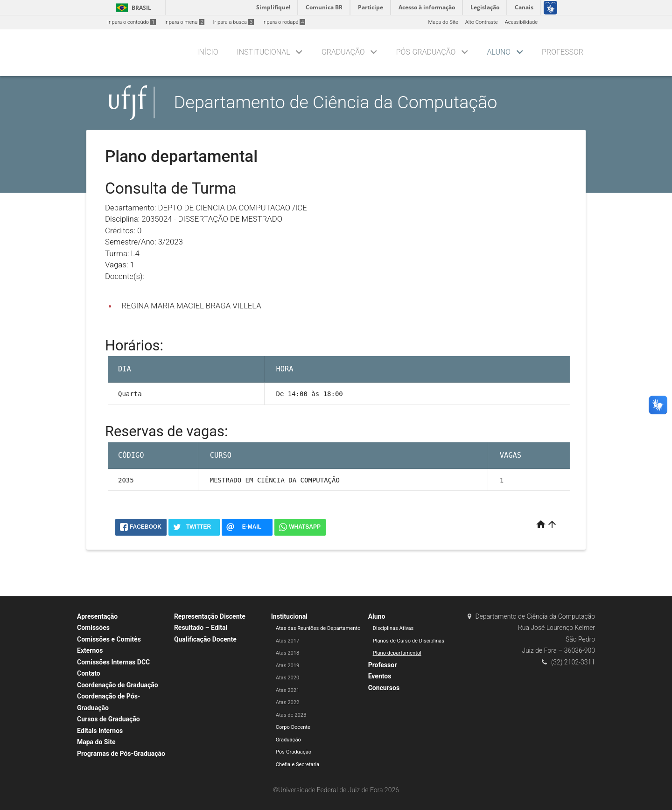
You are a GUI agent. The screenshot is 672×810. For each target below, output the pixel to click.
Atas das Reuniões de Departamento (318, 628)
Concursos (384, 688)
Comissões (93, 628)
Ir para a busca (233, 22)
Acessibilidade (521, 22)
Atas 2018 (288, 653)
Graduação (343, 52)
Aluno (499, 52)
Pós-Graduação (426, 52)
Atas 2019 (288, 666)
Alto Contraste (482, 22)
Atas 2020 (288, 678)
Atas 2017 (288, 641)
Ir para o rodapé (284, 22)
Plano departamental (397, 653)
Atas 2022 (288, 702)
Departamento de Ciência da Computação (336, 102)
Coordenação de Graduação (118, 685)
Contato (89, 673)
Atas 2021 (288, 690)
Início (207, 52)
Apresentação (97, 616)
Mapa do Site (443, 22)
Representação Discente (210, 616)
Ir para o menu (184, 22)
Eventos (380, 676)
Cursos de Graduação (108, 719)
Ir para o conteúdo (132, 22)
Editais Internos (100, 731)
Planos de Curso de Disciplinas (409, 641)
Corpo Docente (293, 727)
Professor (563, 52)
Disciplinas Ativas (393, 628)
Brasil (132, 8)
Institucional (264, 52)
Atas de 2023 (291, 715)
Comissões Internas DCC (113, 662)
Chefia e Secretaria (298, 765)
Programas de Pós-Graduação (121, 754)
